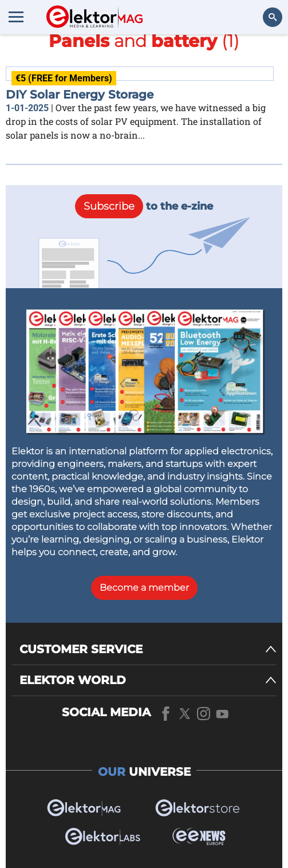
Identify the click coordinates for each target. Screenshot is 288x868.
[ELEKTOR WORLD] (148, 680)
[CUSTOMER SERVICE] (148, 649)
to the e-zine (144, 206)
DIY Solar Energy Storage (80, 95)
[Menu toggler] (16, 17)
